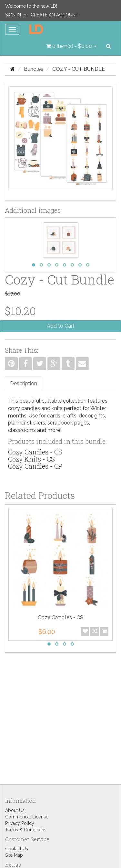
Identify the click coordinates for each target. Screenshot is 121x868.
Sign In (13, 15)
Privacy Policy (20, 823)
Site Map (14, 855)
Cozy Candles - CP (35, 466)
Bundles (34, 69)
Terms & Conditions (26, 830)
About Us (15, 810)
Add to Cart (61, 326)
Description (24, 383)
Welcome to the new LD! (31, 6)
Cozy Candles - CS (35, 452)
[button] (71, 46)
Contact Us (17, 849)
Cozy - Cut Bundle (79, 69)
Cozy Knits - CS (31, 459)
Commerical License (27, 817)
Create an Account (55, 15)
